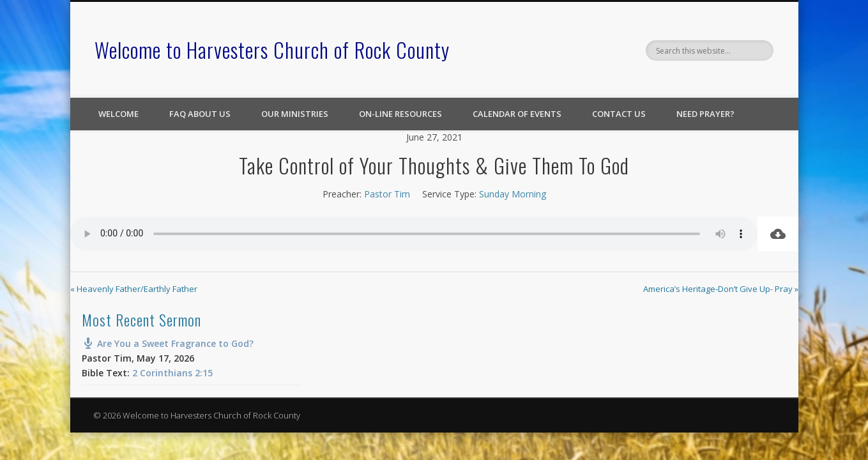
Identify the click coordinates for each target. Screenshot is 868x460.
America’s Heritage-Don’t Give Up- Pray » (721, 289)
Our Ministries (295, 114)
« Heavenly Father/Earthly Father (134, 289)
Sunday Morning (513, 194)
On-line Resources (400, 114)
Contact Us (619, 114)
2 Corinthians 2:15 (172, 373)
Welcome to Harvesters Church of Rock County (272, 50)
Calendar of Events (517, 114)
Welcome (118, 114)
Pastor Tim (387, 194)
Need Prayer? (705, 114)
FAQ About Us (200, 114)
